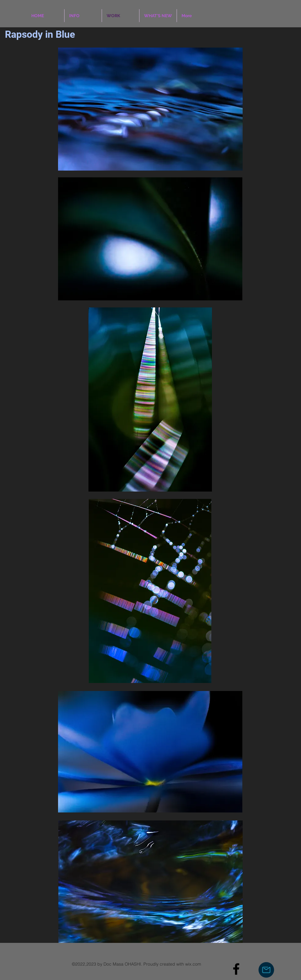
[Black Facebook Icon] (236, 969)
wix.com (193, 964)
